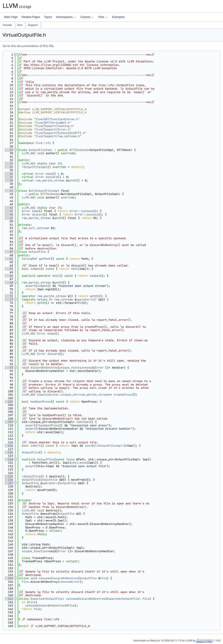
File (103, 578)
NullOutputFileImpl (44, 191)
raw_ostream (64, 300)
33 (9, 163)
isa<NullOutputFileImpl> (104, 446)
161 (9, 599)
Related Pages (31, 17)
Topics (48, 17)
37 (9, 177)
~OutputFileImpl (35, 167)
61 (9, 259)
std (74, 463)
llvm (20, 25)
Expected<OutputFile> (47, 599)
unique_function (72, 368)
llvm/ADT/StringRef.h (52, 123)
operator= (50, 483)
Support (33, 25)
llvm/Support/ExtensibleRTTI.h (60, 133)
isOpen (36, 269)
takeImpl (83, 422)
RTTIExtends (79, 150)
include (7, 25)
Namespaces (66, 17)
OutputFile (37, 252)
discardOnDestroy (44, 368)
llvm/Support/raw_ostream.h (58, 136)
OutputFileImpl (41, 150)
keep (49, 174)
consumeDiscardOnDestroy (58, 578)
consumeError (69, 582)
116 (9, 446)
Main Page (11, 17)
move (83, 463)
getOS (72, 180)
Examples (118, 17)
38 (9, 180)
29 (9, 150)
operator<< (85, 300)
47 (9, 211)
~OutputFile (31, 476)
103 (9, 402)
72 (9, 296)
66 (9, 276)
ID (59, 163)
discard (52, 177)
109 (9, 422)
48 (9, 214)
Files (103, 17)
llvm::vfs (43, 143)
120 (9, 459)
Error (40, 174)
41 (9, 191)
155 (9, 578)
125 (9, 476)
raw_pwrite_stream (50, 180)
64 (9, 269)
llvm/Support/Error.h (52, 129)
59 (9, 252)
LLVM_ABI (29, 153)
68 (9, 283)
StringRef (30, 259)
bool (75, 269)
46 (9, 208)
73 (9, 300)
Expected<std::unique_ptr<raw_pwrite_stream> (74, 395)
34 (9, 167)
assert (30, 286)
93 (9, 368)
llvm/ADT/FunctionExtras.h (57, 119)
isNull (36, 446)
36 (9, 174)
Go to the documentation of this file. (28, 46)
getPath (45, 259)
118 (9, 452)
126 (9, 480)
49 (9, 218)
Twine (70, 459)
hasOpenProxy (41, 402)
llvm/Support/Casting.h (54, 126)
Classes (87, 17)
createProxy (123, 395)
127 (9, 483)
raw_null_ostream (36, 228)
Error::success (81, 211)
